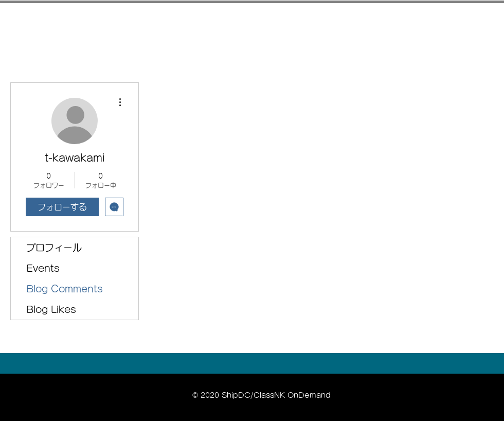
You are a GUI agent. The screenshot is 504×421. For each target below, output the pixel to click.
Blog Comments (65, 289)
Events (43, 268)
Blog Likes (51, 309)
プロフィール (54, 248)
